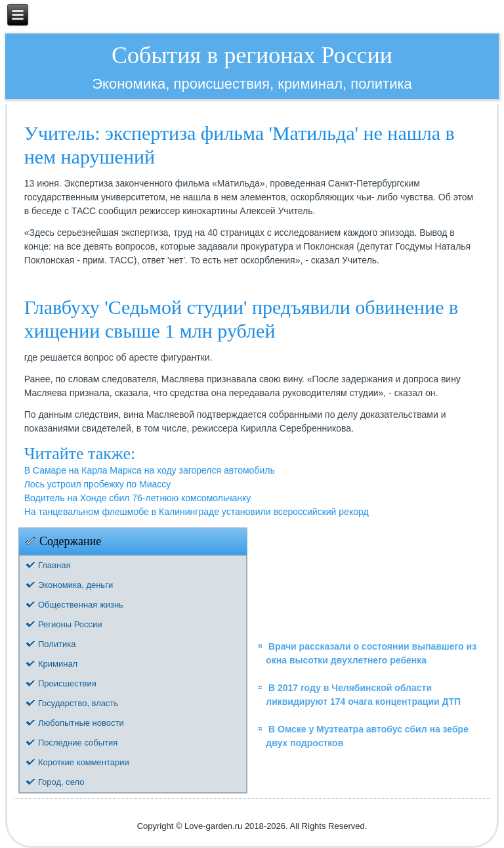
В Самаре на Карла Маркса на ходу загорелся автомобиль (150, 470)
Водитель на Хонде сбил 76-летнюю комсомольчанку (138, 498)
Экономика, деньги (75, 585)
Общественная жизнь (81, 605)
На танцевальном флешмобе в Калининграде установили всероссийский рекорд (197, 512)
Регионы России (70, 624)
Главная (54, 565)
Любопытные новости (81, 723)
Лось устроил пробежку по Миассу (98, 484)
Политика (57, 644)
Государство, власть (78, 703)
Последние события (78, 743)
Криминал (58, 664)
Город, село (61, 782)
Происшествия (67, 683)
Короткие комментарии (84, 762)
